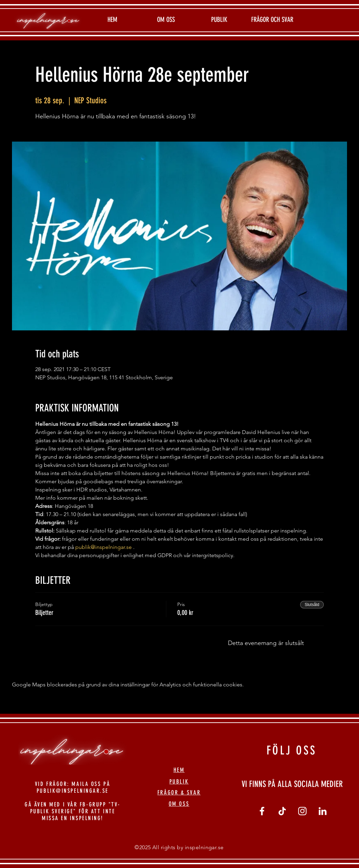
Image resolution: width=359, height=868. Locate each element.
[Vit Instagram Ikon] (302, 811)
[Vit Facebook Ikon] (262, 811)
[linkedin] (323, 811)
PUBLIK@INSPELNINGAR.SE (73, 791)
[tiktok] (282, 811)
